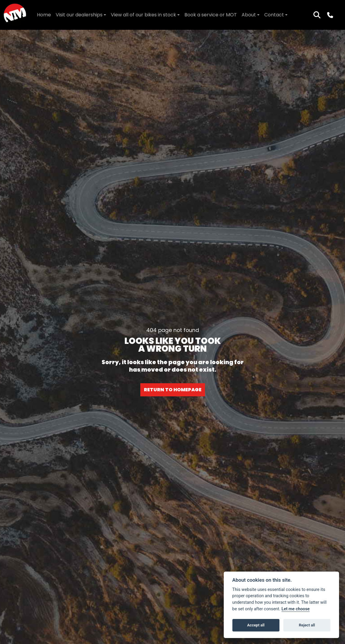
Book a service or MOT (211, 15)
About (249, 15)
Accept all (256, 625)
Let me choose (296, 609)
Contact (274, 15)
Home (44, 15)
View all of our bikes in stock (143, 15)
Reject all (307, 625)
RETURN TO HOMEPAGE (173, 390)
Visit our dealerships (79, 15)
